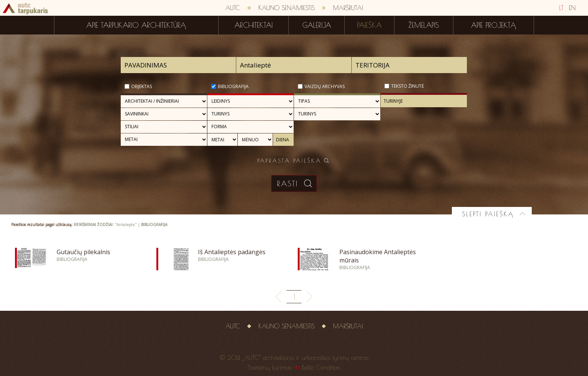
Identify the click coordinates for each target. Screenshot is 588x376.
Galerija (317, 25)
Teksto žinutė (408, 86)
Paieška (369, 25)
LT (561, 8)
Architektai (253, 25)
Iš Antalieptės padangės (232, 252)
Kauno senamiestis (286, 8)
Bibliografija (233, 86)
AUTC (233, 8)
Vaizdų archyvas (325, 86)
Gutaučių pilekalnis (83, 252)
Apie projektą (493, 25)
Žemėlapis (424, 25)
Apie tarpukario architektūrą (136, 25)
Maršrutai (348, 8)
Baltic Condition (321, 367)
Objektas (142, 86)
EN (572, 8)
